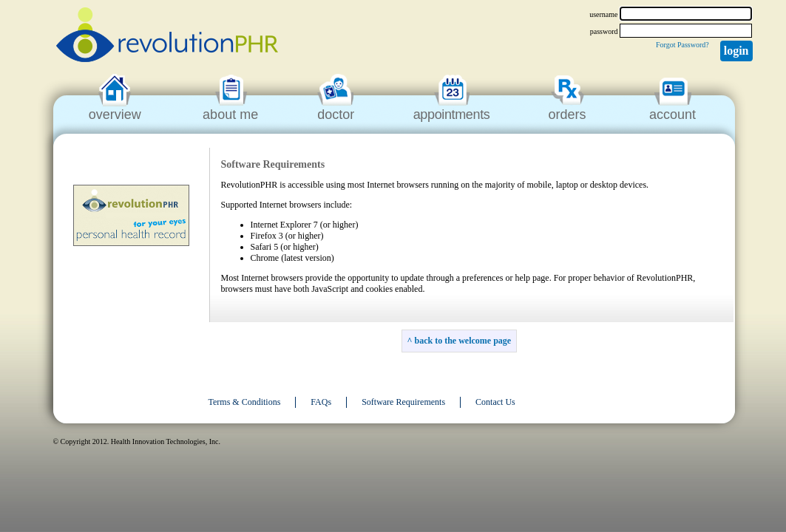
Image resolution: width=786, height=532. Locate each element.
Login (736, 51)
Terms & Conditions (245, 402)
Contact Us (495, 402)
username (603, 14)
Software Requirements (403, 402)
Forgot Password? (682, 45)
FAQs (321, 402)
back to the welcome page (463, 341)
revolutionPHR (167, 37)
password (604, 31)
